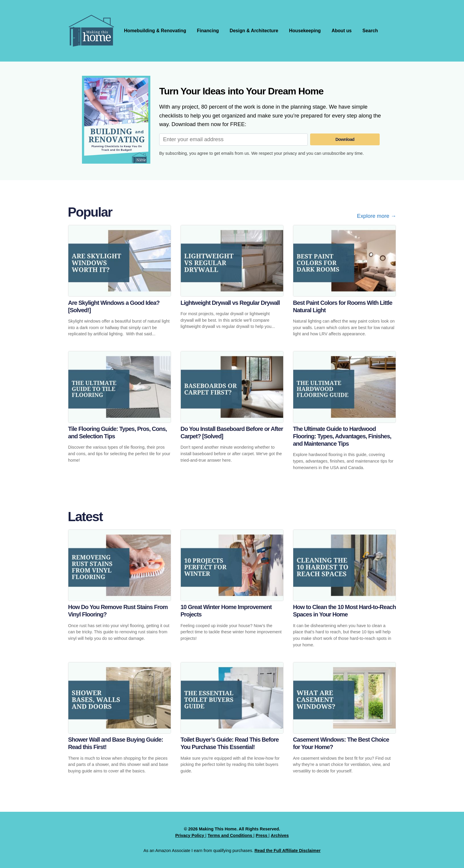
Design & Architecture (256, 31)
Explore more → (377, 216)
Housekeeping (308, 31)
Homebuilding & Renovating (156, 31)
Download (345, 139)
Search (374, 31)
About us (345, 31)
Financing (210, 31)
